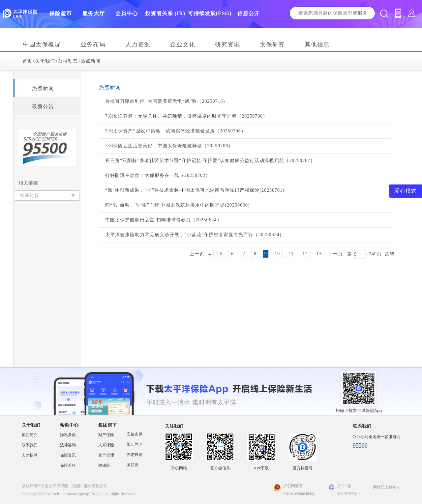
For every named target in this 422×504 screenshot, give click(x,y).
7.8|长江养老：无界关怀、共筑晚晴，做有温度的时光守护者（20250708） (186, 116)
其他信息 (317, 44)
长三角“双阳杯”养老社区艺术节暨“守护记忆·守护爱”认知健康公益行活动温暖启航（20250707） (210, 161)
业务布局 (93, 44)
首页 (27, 61)
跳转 (390, 254)
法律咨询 (68, 445)
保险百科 (68, 465)
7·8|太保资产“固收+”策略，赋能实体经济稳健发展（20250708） (176, 131)
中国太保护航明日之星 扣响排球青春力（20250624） (164, 220)
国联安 (133, 465)
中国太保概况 (42, 44)
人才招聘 (30, 455)
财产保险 (106, 435)
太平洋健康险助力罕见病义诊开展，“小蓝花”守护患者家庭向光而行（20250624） (195, 235)
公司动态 (68, 61)
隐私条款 (68, 435)
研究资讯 (227, 44)
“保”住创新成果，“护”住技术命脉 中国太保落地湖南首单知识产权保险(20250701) (195, 190)
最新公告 (43, 106)
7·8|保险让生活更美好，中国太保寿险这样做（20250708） (169, 146)
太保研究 (272, 44)
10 (277, 254)
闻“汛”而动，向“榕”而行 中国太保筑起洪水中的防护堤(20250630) (178, 205)
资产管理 (106, 455)
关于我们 (45, 61)
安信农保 (135, 434)
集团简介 (30, 435)
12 (305, 254)
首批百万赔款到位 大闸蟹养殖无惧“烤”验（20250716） (166, 101)
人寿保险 (106, 445)
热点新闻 (91, 61)
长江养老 (135, 444)
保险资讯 (68, 455)
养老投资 (135, 455)
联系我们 (30, 445)
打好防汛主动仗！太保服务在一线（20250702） (158, 175)
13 (319, 254)
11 (291, 254)
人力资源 (138, 44)
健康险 (104, 465)
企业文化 (183, 44)
